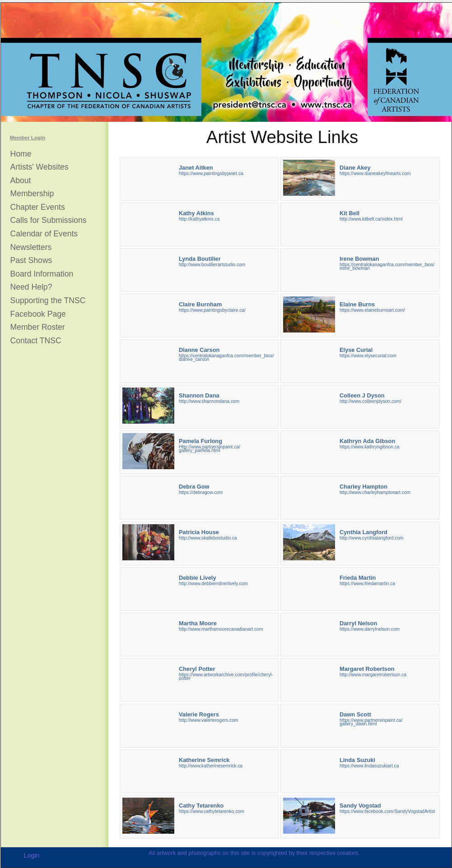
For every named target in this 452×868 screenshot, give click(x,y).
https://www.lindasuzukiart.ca (369, 766)
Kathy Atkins (196, 213)
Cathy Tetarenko (201, 806)
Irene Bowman (359, 259)
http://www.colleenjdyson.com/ (370, 401)
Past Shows (31, 261)
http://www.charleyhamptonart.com (375, 492)
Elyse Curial (356, 350)
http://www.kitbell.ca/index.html (371, 219)
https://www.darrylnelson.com (370, 629)
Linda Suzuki (357, 760)
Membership (32, 194)
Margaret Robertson (367, 669)
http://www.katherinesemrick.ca (211, 766)
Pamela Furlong (200, 441)
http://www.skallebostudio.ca (208, 538)
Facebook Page (38, 314)
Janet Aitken (196, 168)
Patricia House (199, 532)
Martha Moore (198, 623)
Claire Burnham (200, 304)
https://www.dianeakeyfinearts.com (375, 173)
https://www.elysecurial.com (368, 356)
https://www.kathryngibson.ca (370, 447)
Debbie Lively (198, 578)
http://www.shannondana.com (209, 401)
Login (31, 855)
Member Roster (38, 327)
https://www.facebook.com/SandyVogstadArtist (387, 811)
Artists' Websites (40, 167)
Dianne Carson (199, 350)
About (21, 181)
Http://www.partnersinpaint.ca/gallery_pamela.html (210, 449)
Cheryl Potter (197, 669)
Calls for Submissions (49, 220)
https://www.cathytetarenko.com (211, 811)
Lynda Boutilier (200, 259)
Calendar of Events (44, 234)
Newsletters (31, 247)
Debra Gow (194, 487)
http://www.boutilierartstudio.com (212, 265)
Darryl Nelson (358, 623)
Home (21, 154)
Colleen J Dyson (362, 395)
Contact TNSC (36, 341)
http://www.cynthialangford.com (372, 538)
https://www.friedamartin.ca (367, 584)
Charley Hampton (363, 487)
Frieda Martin (358, 578)
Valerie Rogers (199, 714)
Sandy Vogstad (360, 806)
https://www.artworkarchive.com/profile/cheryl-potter (226, 676)
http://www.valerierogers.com (208, 720)
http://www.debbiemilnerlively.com (213, 584)
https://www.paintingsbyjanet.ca (211, 173)
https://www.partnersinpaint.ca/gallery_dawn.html (371, 722)
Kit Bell (349, 213)
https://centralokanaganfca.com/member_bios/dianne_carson (226, 358)
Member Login (28, 138)
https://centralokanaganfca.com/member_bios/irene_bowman (387, 266)
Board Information (42, 274)
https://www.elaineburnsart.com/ (372, 310)
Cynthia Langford (363, 532)
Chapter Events (38, 207)
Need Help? (31, 287)
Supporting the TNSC (48, 301)
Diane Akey (355, 168)
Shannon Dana (199, 395)
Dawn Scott (355, 714)
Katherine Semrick (204, 760)
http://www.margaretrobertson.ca (373, 675)
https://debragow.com (201, 492)
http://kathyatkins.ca (199, 219)
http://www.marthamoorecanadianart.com (221, 629)
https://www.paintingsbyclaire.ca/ (212, 310)
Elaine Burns (357, 304)
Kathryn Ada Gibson (367, 441)
